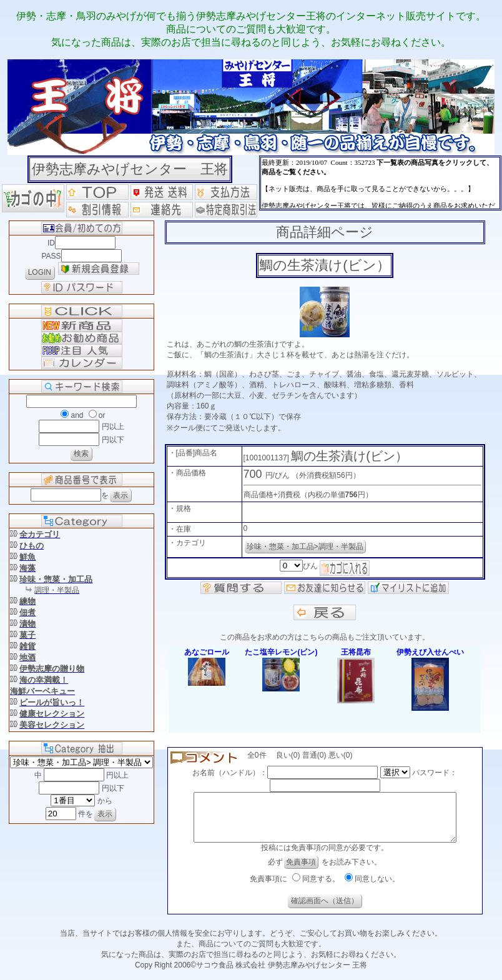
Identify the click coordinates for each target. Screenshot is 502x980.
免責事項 (301, 871)
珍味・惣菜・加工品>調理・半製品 (305, 547)
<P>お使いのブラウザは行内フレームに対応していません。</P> (380, 183)
